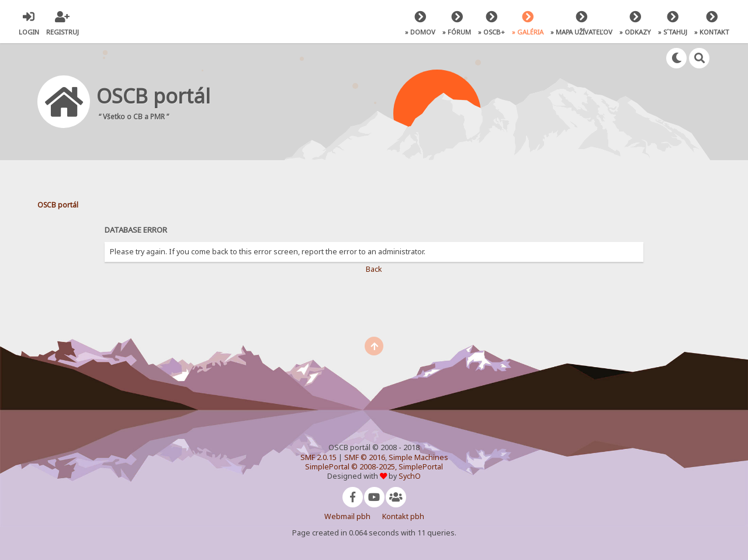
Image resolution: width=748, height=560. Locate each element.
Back (374, 269)
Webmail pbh (347, 516)
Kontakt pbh (403, 516)
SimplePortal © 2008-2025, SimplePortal (374, 467)
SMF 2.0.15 (318, 457)
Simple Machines (418, 457)
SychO (410, 476)
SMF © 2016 (365, 457)
